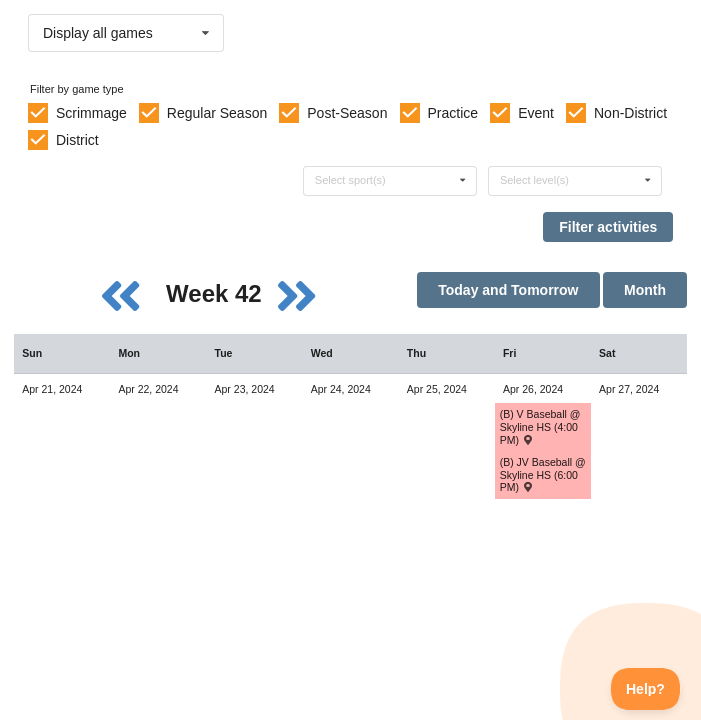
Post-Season (347, 113)
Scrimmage (91, 113)
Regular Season (217, 113)
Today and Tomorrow (508, 290)
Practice (453, 113)
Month (645, 290)
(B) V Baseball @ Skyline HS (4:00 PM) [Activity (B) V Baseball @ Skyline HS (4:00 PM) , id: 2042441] (540, 426)
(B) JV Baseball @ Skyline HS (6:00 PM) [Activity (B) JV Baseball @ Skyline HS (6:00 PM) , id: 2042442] (543, 474)
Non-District (630, 113)
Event (536, 113)
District (77, 140)
